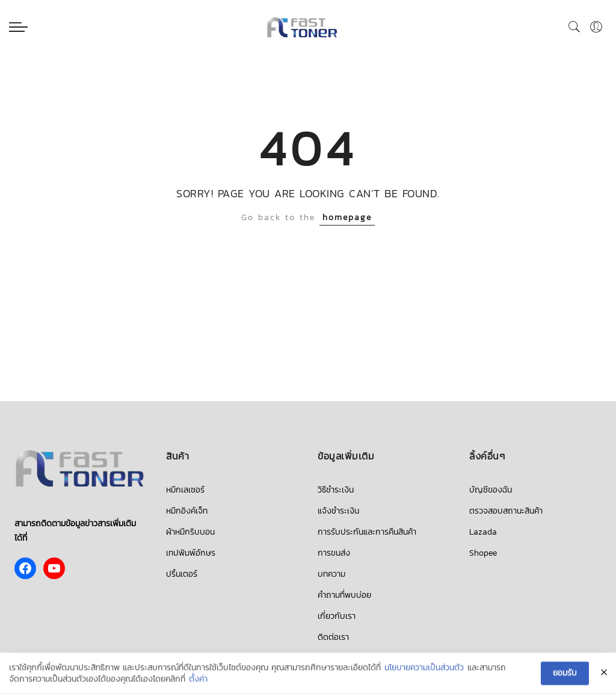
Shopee (483, 553)
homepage (347, 217)
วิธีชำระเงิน (336, 490)
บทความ (331, 574)
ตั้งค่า (198, 680)
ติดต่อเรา (333, 637)
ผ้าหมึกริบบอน (190, 532)
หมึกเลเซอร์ (185, 490)
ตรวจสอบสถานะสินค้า (506, 511)
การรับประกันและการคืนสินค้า (367, 532)
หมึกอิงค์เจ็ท (187, 511)
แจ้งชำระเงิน (338, 511)
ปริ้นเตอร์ (182, 574)
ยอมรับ (565, 673)
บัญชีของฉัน (491, 490)
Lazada (483, 532)
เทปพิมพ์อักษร (191, 553)
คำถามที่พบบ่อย (344, 595)
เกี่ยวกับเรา (337, 616)
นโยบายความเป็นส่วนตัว (424, 668)
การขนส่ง (334, 553)
